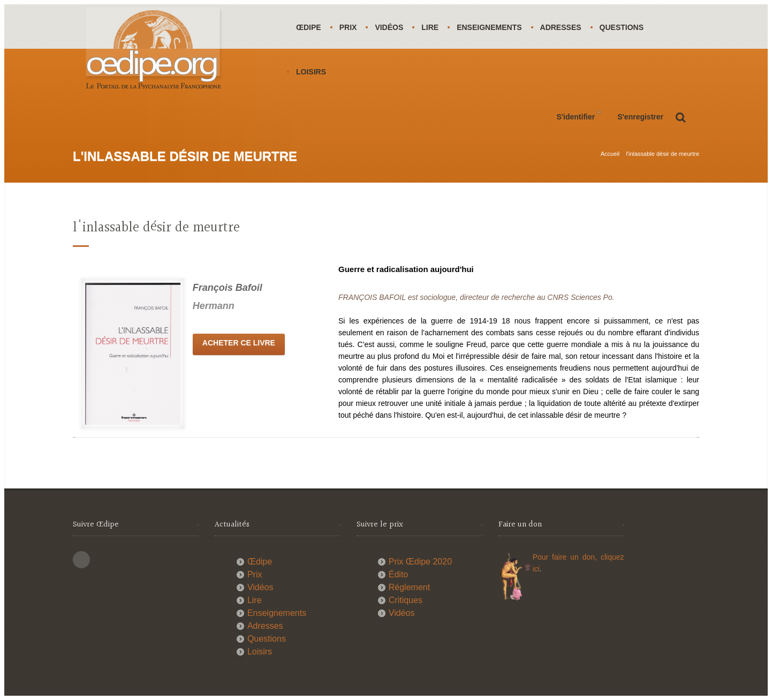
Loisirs (311, 72)
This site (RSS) (81, 560)
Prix (348, 27)
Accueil (610, 154)
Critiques (406, 600)
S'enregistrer (640, 117)
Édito (398, 574)
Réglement (409, 587)
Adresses (561, 27)
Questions (622, 27)
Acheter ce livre (239, 343)
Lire (430, 27)
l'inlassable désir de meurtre (663, 154)
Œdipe (309, 27)
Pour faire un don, (567, 557)
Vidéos (389, 27)
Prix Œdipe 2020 (420, 562)
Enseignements (489, 27)
